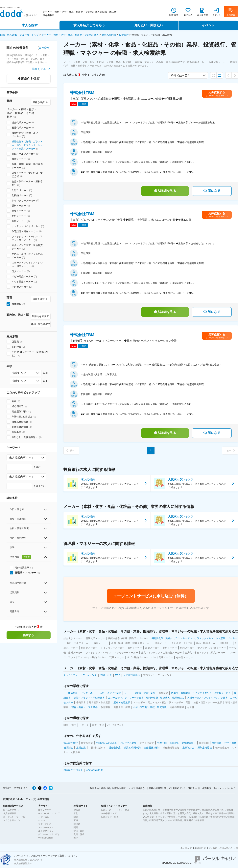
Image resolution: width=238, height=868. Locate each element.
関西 (76, 827)
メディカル (44, 817)
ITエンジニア (45, 810)
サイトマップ (220, 788)
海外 (76, 838)
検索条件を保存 (29, 79)
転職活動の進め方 (152, 810)
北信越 (77, 824)
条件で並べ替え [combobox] (180, 75)
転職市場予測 (156, 820)
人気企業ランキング (155, 817)
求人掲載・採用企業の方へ (222, 848)
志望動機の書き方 (210, 810)
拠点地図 (199, 848)
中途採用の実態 (218, 817)
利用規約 (94, 788)
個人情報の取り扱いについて (28, 860)
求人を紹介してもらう (89, 25)
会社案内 (185, 848)
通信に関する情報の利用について (117, 788)
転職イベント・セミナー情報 (115, 810)
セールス (43, 820)
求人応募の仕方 (157, 813)
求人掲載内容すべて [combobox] (22, 458)
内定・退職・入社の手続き (200, 813)
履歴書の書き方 (170, 810)
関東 (76, 817)
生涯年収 (182, 817)
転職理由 (193, 817)
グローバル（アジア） (49, 834)
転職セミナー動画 (110, 817)
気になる (212, 191)
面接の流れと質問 (176, 813)
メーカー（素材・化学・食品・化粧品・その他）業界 (70, 35)
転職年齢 (204, 817)
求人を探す (30, 25)
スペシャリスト (46, 827)
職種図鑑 (189, 820)
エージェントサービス (14, 817)
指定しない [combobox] (19, 373)
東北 (76, 813)
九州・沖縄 (79, 834)
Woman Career (46, 838)
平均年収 (171, 817)
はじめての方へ (11, 810)
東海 (76, 820)
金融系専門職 (109, 35)
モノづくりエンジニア (49, 813)
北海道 (77, 810)
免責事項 (206, 788)
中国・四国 (79, 831)
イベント (208, 25)
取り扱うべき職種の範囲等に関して (153, 788)
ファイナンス (45, 824)
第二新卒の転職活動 (225, 813)
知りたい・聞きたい (149, 25)
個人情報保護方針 (23, 863)
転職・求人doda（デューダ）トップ (19, 35)
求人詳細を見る (165, 191)
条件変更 (44, 48)
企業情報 (200, 820)
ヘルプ (232, 788)
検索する (29, 635)
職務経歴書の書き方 (190, 810)
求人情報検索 (10, 813)
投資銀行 (124, 35)
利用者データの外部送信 (185, 788)
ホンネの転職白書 (173, 820)
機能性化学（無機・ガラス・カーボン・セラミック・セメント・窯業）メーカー (27, 145)
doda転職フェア (109, 813)
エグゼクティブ (46, 831)
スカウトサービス (12, 820)
